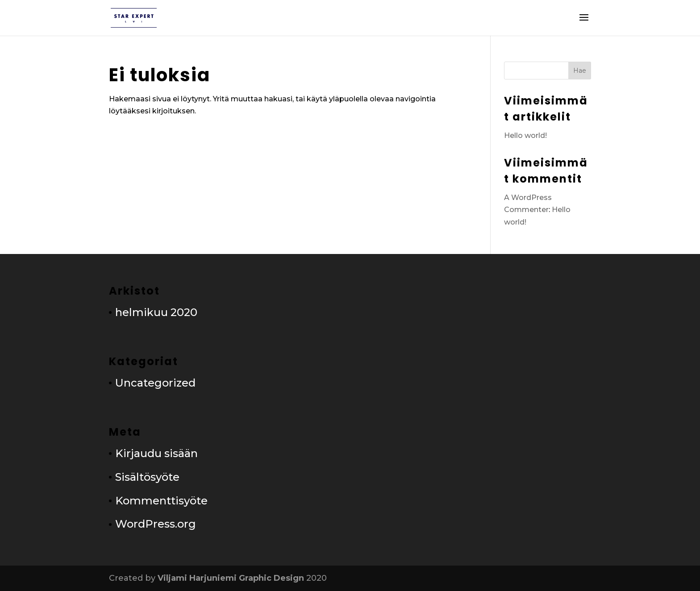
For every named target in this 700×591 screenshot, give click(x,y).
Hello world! (525, 135)
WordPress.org (156, 524)
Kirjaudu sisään (156, 453)
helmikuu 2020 (156, 312)
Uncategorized (155, 383)
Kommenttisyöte (161, 501)
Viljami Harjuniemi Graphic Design (231, 578)
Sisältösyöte (147, 477)
